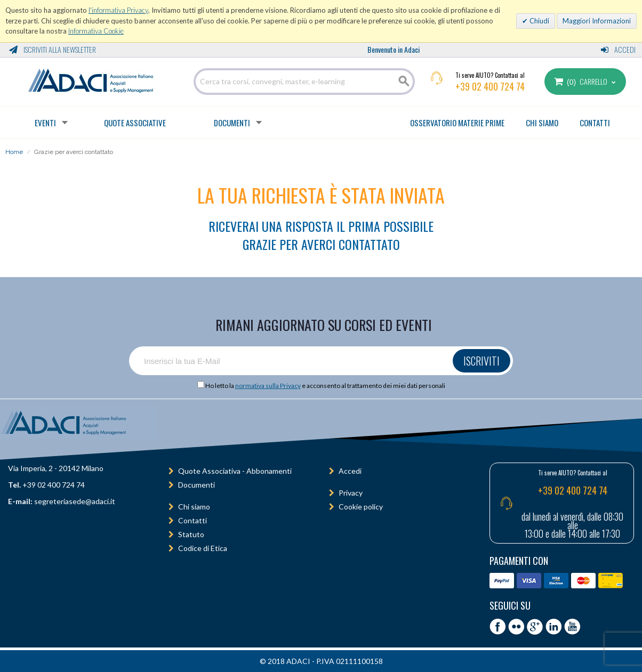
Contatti (192, 520)
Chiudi (539, 21)
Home (14, 152)
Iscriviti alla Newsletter (53, 49)
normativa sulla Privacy (268, 386)
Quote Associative (135, 123)
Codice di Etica (203, 548)
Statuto (191, 534)
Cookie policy (361, 507)
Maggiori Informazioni (597, 21)
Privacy (351, 493)
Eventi (45, 123)
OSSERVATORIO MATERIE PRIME (457, 123)
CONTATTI (595, 123)
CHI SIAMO (542, 123)
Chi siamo (194, 507)
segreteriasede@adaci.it (75, 501)
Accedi (618, 49)
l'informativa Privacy (118, 10)
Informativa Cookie (96, 31)
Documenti (232, 123)
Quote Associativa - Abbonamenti (235, 471)
